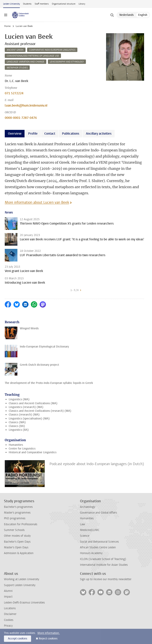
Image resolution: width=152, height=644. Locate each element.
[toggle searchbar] (112, 15)
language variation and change (26, 62)
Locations (10, 608)
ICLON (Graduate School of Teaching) (103, 559)
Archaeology (88, 507)
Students (27, 4)
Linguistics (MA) (19, 399)
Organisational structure (64, 4)
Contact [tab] (50, 134)
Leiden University (11, 4)
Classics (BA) (17, 426)
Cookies (9, 620)
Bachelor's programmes (18, 507)
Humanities (16, 445)
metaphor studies (17, 68)
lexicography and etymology (67, 62)
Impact (8, 597)
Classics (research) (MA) (24, 415)
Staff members (42, 4)
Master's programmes (17, 513)
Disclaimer (10, 614)
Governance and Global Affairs (98, 513)
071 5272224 (14, 93)
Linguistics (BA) (19, 430)
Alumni (8, 591)
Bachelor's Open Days (17, 542)
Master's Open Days (16, 547)
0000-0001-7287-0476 (21, 118)
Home (7, 26)
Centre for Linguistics (22, 449)
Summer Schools (14, 530)
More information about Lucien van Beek (37, 202)
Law (83, 524)
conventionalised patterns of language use (33, 56)
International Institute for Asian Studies (104, 565)
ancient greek (15, 50)
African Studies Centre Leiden (98, 547)
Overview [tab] (15, 134)
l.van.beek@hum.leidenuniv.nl (26, 105)
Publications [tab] (71, 134)
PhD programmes (15, 518)
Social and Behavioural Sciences (99, 542)
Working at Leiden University (22, 579)
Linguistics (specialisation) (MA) (29, 419)
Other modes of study (17, 536)
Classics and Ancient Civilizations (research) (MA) (40, 411)
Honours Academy (91, 553)
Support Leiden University (20, 585)
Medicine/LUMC (90, 530)
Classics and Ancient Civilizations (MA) (33, 403)
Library (82, 4)
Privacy (8, 626)
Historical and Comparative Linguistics (33, 452)
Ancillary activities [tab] (99, 134)
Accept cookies (18, 639)
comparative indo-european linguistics (52, 50)
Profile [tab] (33, 134)
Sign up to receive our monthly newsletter (106, 579)
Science (85, 536)
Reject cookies (48, 639)
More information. (49, 633)
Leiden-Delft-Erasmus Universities (24, 603)
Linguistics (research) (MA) (26, 407)
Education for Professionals (21, 524)
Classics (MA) (17, 422)
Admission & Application (19, 553)
